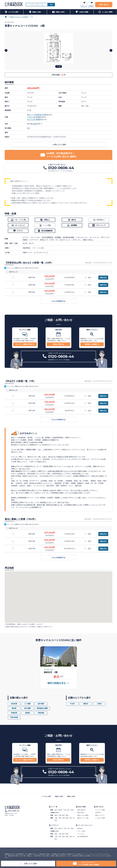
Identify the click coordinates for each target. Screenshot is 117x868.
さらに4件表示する (58, 420)
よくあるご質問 (100, 818)
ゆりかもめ (31, 119)
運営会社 (80, 828)
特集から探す (71, 796)
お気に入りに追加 (58, 145)
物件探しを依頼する (92, 344)
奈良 (71, 818)
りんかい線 (31, 117)
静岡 (67, 815)
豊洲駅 (38, 119)
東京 (56, 810)
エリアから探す (47, 796)
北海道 (57, 813)
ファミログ (81, 834)
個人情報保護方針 (83, 836)
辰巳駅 (44, 115)
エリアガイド (55, 825)
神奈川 (60, 810)
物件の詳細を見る (58, 683)
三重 (60, 815)
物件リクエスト (100, 815)
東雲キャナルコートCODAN (19, 17)
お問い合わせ (104, 5)
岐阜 (63, 815)
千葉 (65, 810)
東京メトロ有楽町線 (34, 115)
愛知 (56, 815)
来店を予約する (58, 344)
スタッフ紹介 (81, 831)
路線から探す (59, 796)
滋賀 (67, 818)
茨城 (72, 810)
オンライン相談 (100, 810)
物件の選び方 (81, 810)
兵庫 (60, 818)
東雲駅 (38, 117)
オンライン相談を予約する (25, 344)
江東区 (34, 124)
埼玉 (68, 810)
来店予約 (98, 813)
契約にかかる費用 (83, 815)
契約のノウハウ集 (83, 818)
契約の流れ (81, 813)
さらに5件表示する (58, 301)
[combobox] (38, 5)
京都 (63, 818)
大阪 (56, 818)
